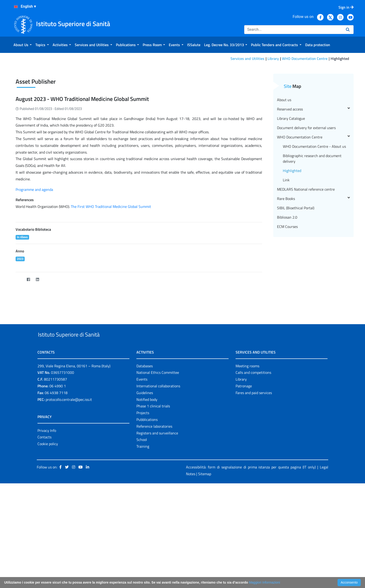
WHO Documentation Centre (305, 58)
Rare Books (313, 275)
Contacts (44, 525)
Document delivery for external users (306, 204)
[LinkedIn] (37, 356)
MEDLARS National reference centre (306, 266)
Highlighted (292, 247)
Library (273, 58)
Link (286, 257)
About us (284, 176)
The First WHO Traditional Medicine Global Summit (110, 283)
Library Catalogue (291, 195)
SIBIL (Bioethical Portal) (296, 285)
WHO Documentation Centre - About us (314, 223)
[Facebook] (28, 356)
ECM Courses (287, 303)
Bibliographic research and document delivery (312, 235)
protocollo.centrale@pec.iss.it (69, 487)
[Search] (293, 30)
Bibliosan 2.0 (287, 294)
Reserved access (313, 186)
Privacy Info (47, 518)
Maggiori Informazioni (264, 582)
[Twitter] (19, 356)
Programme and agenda (34, 266)
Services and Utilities (247, 58)
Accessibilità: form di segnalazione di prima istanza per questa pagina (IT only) (251, 554)
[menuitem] (23, 45)
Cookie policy (48, 531)
